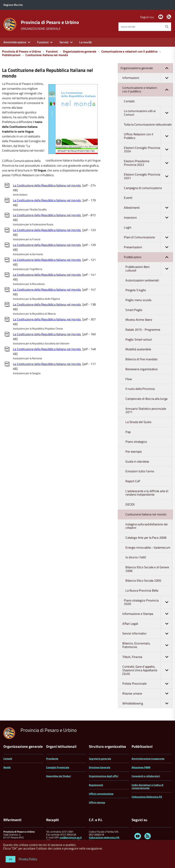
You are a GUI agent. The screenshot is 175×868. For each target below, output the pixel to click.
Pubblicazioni (11, 55)
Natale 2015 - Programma (143, 330)
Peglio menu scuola (138, 300)
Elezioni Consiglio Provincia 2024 (148, 150)
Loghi (128, 227)
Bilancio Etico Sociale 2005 (143, 581)
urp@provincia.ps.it (71, 837)
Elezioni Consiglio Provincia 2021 (148, 176)
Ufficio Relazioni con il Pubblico (148, 136)
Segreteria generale (100, 759)
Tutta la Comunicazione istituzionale (148, 124)
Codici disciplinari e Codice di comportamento (147, 786)
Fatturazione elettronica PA (104, 837)
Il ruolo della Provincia (140, 389)
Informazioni (148, 78)
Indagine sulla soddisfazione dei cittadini (147, 526)
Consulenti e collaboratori (146, 776)
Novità (7, 767)
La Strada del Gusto (138, 422)
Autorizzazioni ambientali (142, 280)
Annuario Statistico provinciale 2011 (146, 410)
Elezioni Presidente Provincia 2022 (148, 163)
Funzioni (43, 42)
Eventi (128, 198)
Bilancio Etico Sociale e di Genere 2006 (147, 569)
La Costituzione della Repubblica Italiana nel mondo (47, 185)
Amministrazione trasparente (148, 759)
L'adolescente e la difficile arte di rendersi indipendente (147, 493)
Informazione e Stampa (148, 614)
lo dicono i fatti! (136, 557)
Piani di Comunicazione (148, 237)
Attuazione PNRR (141, 767)
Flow (129, 379)
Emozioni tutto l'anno (140, 471)
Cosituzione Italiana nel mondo (47, 55)
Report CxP (133, 481)
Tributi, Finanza (148, 657)
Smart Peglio (134, 310)
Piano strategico (136, 442)
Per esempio (134, 452)
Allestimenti (148, 208)
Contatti (129, 101)
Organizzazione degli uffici (104, 776)
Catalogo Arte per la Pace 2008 (146, 538)
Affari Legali (148, 624)
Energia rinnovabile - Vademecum (148, 548)
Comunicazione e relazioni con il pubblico (129, 51)
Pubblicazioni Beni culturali (149, 269)
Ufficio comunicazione (101, 794)
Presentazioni (148, 247)
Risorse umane (148, 694)
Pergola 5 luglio (136, 290)
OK (11, 859)
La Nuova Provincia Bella (142, 590)
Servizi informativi (148, 634)
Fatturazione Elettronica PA (147, 797)
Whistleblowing (148, 704)
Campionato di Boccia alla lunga (146, 399)
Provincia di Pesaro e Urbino (50, 22)
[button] (167, 68)
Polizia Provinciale (148, 684)
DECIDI (130, 504)
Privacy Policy (28, 859)
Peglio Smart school (139, 339)
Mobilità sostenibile (138, 349)
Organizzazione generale (80, 51)
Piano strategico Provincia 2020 (148, 602)
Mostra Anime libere (139, 320)
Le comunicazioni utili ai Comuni (148, 113)
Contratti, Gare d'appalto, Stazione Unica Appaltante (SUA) (148, 670)
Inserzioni (148, 218)
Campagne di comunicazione (143, 188)
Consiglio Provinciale (58, 767)
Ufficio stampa (97, 802)
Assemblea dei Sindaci (59, 776)
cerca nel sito (128, 27)
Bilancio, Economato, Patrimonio (148, 645)
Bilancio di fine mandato (142, 359)
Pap (128, 432)
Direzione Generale (100, 767)
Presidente (52, 759)
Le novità (85, 42)
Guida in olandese (137, 461)
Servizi (64, 42)
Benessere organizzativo (142, 369)
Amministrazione (15, 42)
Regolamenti (96, 785)
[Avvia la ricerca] (167, 27)
